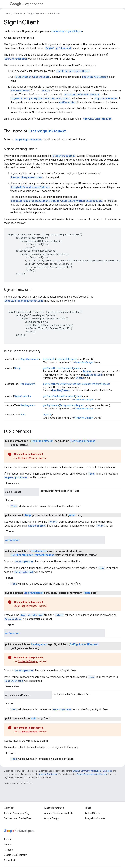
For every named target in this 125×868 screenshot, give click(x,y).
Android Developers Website (59, 813)
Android (8, 839)
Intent (77, 368)
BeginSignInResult (30, 359)
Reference (55, 14)
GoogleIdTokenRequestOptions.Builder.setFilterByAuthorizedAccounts (57, 201)
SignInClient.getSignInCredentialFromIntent (40, 98)
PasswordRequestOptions (27, 177)
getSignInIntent (51, 405)
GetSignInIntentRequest (72, 405)
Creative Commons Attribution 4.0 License (92, 771)
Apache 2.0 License (48, 774)
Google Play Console (95, 818)
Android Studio (92, 813)
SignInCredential (16, 59)
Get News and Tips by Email (18, 818)
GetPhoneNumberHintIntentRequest (91, 384)
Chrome (8, 845)
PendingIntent (20, 91)
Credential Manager (84, 362)
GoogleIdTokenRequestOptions (30, 187)
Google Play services (36, 14)
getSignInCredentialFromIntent (59, 396)
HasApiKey (58, 31)
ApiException (68, 102)
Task (91, 474)
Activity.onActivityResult (82, 94)
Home (7, 14)
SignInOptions (74, 31)
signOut (47, 415)
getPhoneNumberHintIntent (57, 384)
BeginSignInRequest (58, 48)
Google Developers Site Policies (92, 774)
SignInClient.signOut (97, 119)
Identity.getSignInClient (73, 71)
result (46, 91)
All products (10, 860)
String (17, 368)
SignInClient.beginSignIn (33, 77)
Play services (26, 4)
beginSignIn (49, 359)
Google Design (52, 818)
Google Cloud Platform (16, 855)
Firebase (8, 850)
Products (18, 14)
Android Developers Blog (17, 813)
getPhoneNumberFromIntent (58, 368)
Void (23, 415)
